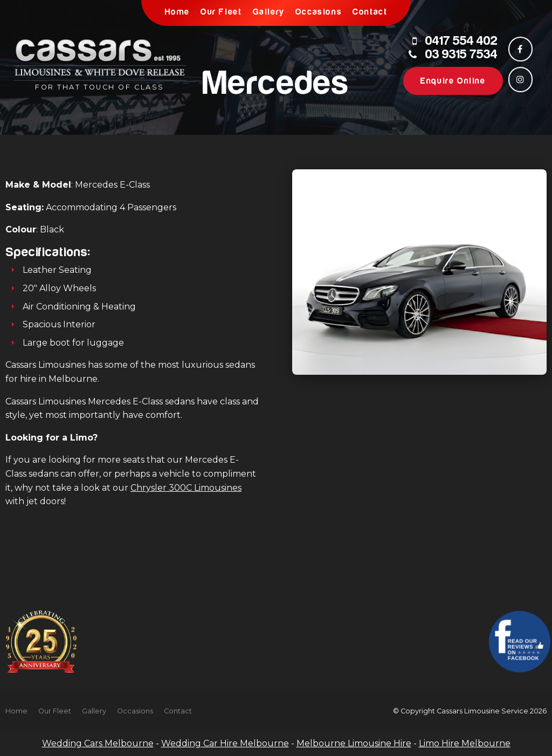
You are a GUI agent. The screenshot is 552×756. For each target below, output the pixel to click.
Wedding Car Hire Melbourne (225, 743)
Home (177, 12)
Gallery (269, 12)
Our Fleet (221, 12)
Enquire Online (453, 81)
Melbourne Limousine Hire (354, 743)
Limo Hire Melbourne (465, 743)
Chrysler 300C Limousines (186, 488)
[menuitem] (16, 711)
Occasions (319, 12)
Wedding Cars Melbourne (98, 743)
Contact (370, 12)
